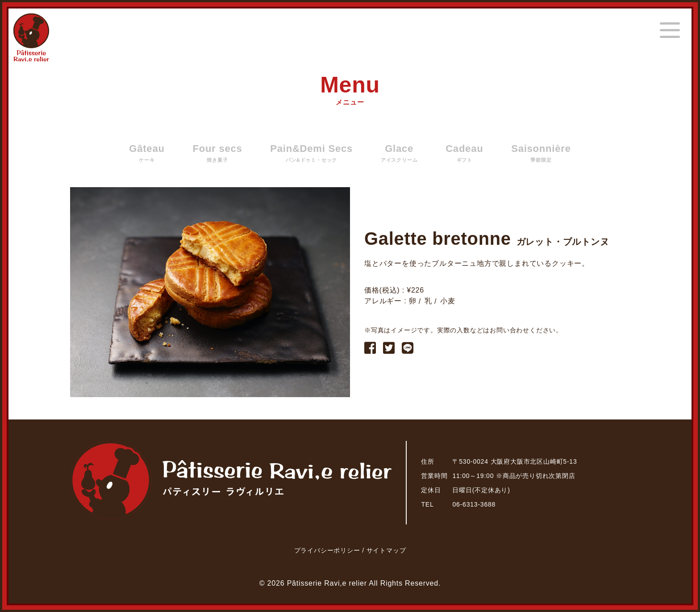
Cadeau (464, 153)
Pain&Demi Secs (311, 153)
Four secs (217, 153)
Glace (399, 153)
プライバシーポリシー (328, 550)
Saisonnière (541, 153)
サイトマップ (386, 550)
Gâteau (147, 153)
